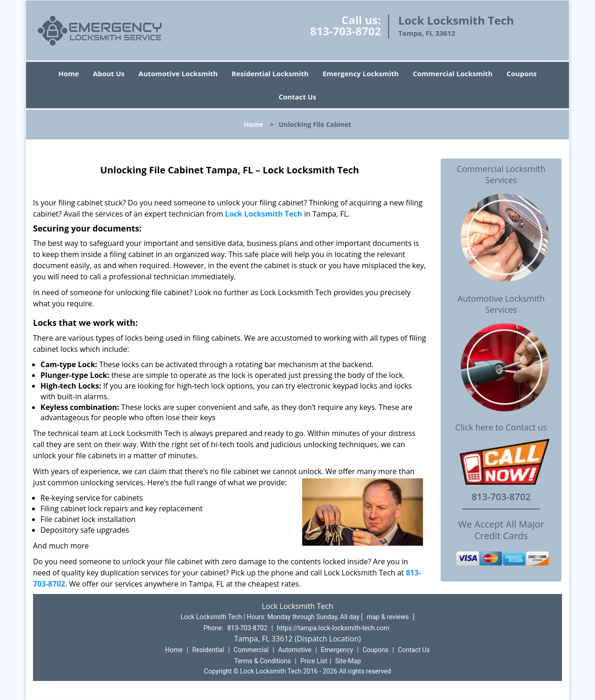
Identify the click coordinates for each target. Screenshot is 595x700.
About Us (109, 73)
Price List (314, 661)
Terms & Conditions (263, 661)
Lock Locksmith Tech (264, 214)
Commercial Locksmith (453, 73)
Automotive (295, 650)
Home (68, 73)
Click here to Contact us (501, 427)
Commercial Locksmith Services (501, 174)
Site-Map (348, 661)
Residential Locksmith (270, 73)
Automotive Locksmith (178, 73)
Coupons (522, 73)
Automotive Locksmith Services (501, 304)
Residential (208, 650)
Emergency (337, 650)
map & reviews (389, 617)
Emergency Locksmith (361, 73)
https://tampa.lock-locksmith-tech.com (333, 628)
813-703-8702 (346, 31)
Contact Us (297, 97)
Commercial (251, 650)
